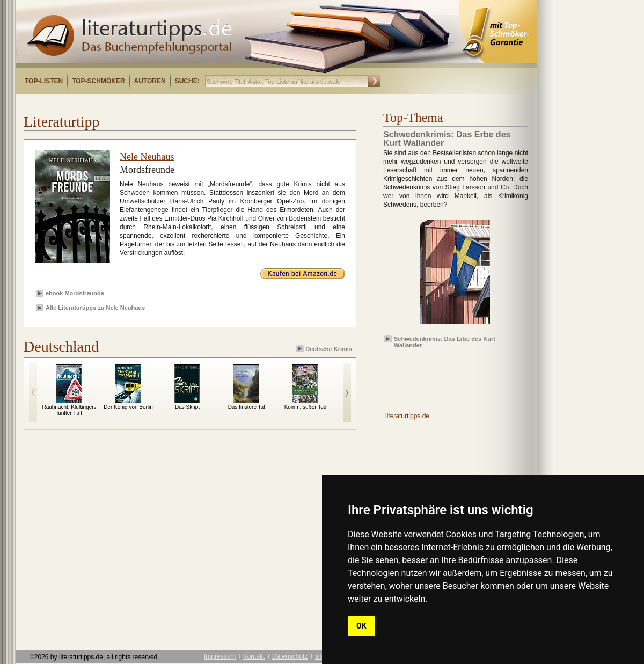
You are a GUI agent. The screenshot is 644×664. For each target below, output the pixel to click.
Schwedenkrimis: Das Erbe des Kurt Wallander (445, 341)
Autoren (150, 81)
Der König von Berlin (128, 407)
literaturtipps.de (407, 416)
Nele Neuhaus (147, 157)
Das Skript (187, 407)
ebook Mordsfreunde (75, 293)
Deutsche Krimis (325, 349)
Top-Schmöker (98, 81)
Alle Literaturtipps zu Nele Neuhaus (95, 308)
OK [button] (361, 626)
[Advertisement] (445, 376)
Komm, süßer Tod (306, 407)
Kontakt (254, 656)
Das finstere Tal (247, 407)
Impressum (220, 656)
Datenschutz (290, 656)
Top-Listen (44, 81)
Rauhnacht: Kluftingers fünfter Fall (69, 410)
